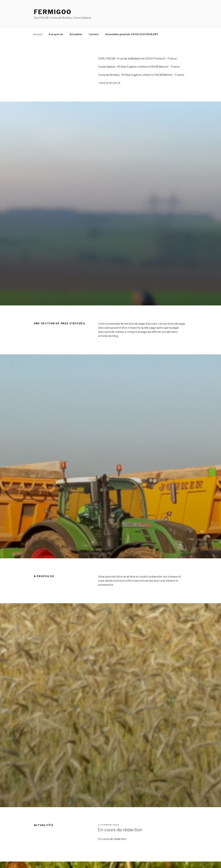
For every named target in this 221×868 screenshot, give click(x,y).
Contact (94, 34)
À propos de (56, 34)
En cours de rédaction (120, 830)
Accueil (38, 34)
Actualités (76, 34)
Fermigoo (53, 12)
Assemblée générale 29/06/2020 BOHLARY (132, 34)
